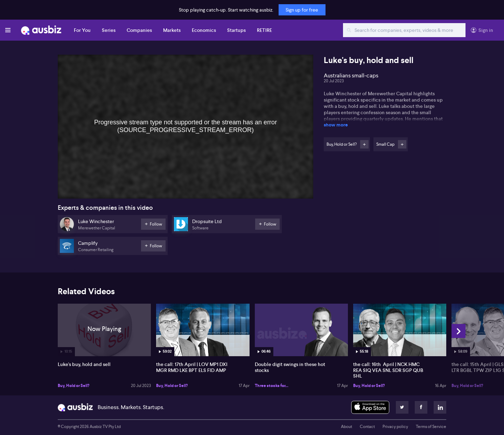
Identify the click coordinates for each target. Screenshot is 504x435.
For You (82, 30)
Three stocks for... (272, 386)
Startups (236, 30)
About (346, 427)
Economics (204, 30)
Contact (367, 427)
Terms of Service (431, 427)
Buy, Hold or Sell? (73, 386)
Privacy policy (395, 427)
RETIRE (264, 30)
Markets (172, 30)
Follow (364, 144)
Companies (139, 30)
